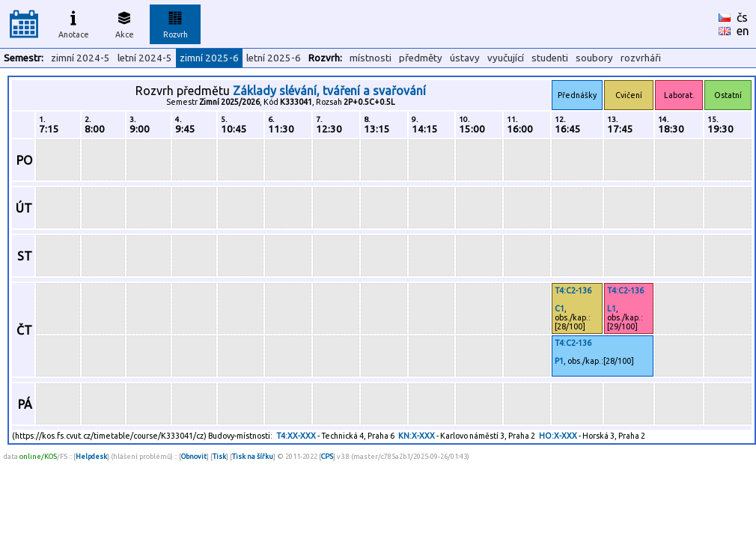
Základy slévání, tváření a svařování (329, 91)
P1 (559, 361)
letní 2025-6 (274, 58)
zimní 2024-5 (80, 58)
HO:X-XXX (558, 436)
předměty (421, 58)
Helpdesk (91, 456)
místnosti (371, 58)
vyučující (506, 58)
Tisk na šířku (253, 456)
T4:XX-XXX (296, 436)
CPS (327, 456)
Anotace (74, 22)
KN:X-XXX (417, 436)
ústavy (465, 58)
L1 (612, 308)
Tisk (219, 456)
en (743, 31)
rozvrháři (641, 58)
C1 (560, 308)
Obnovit (194, 456)
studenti (550, 58)
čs (742, 17)
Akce (124, 22)
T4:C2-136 (573, 290)
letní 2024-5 (145, 58)
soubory (594, 58)
